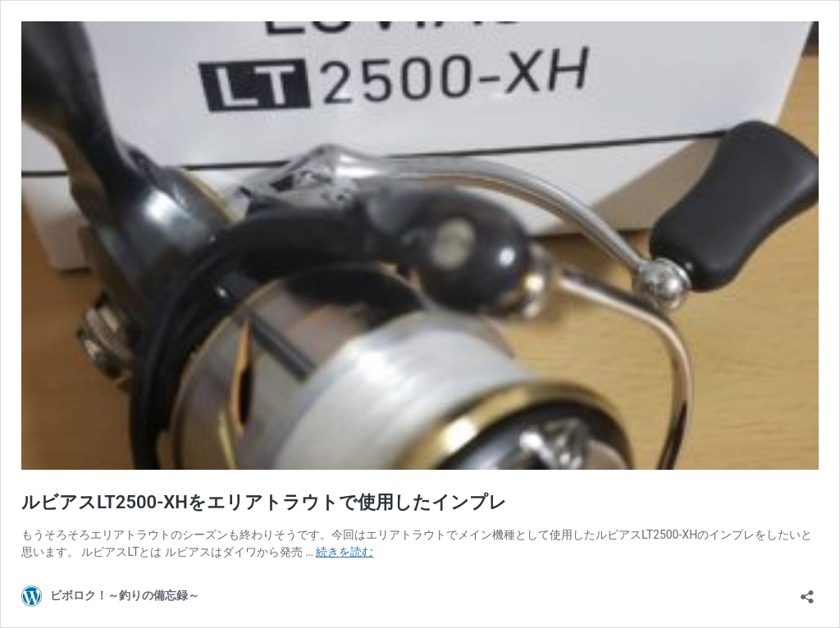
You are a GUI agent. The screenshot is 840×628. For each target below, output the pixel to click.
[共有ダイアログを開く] (807, 592)
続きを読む (345, 552)
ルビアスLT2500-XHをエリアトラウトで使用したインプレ (264, 502)
